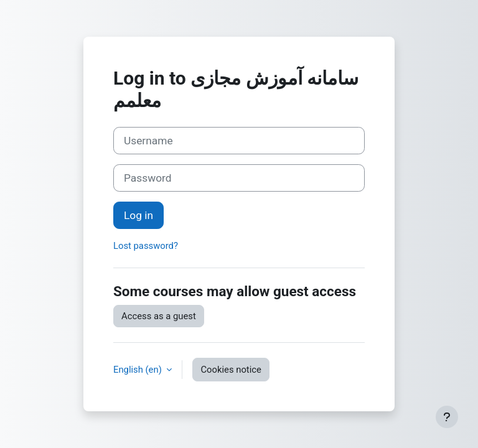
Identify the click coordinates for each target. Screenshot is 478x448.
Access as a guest (159, 316)
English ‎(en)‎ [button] (138, 370)
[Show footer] (447, 417)
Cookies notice (231, 370)
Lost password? (146, 246)
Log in (138, 215)
